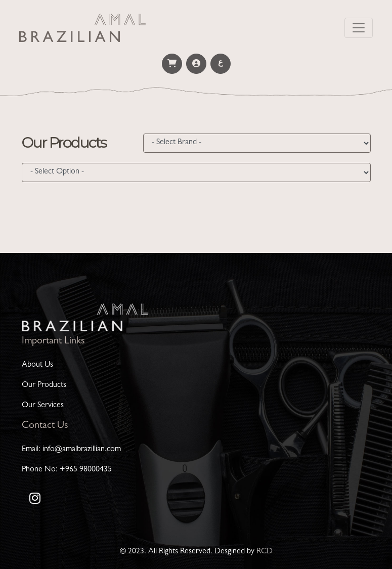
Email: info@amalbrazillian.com (71, 450)
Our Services (43, 406)
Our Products (44, 385)
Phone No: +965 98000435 (67, 470)
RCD (265, 552)
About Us (37, 365)
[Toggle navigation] (359, 28)
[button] (172, 64)
